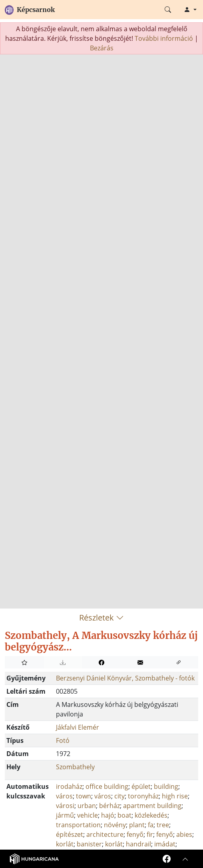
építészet (70, 834)
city (119, 796)
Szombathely (75, 767)
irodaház (69, 786)
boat (124, 815)
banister (89, 844)
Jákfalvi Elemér (78, 727)
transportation (78, 825)
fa (151, 825)
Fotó (63, 740)
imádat (165, 844)
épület (141, 786)
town (84, 796)
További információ (164, 38)
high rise (175, 796)
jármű (65, 815)
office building (107, 786)
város (64, 796)
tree (163, 825)
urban (87, 806)
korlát (65, 844)
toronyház (143, 796)
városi (65, 806)
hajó (108, 815)
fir (150, 834)
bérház (109, 806)
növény (115, 825)
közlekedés (151, 815)
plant (137, 825)
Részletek (101, 618)
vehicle (88, 815)
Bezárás (102, 48)
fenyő (135, 834)
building (166, 786)
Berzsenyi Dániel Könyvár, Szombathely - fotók (125, 678)
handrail (138, 844)
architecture (105, 834)
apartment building (152, 806)
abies (184, 834)
